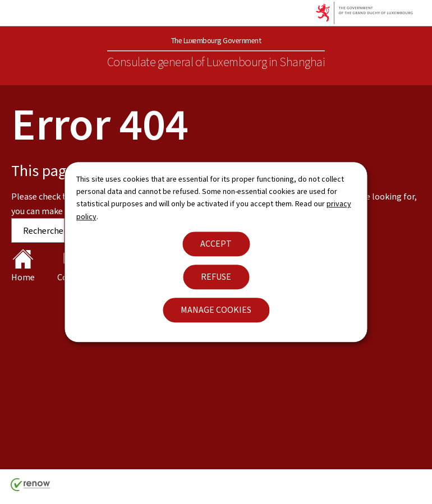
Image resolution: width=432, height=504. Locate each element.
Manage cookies (216, 310)
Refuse (216, 277)
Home (23, 266)
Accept (216, 244)
